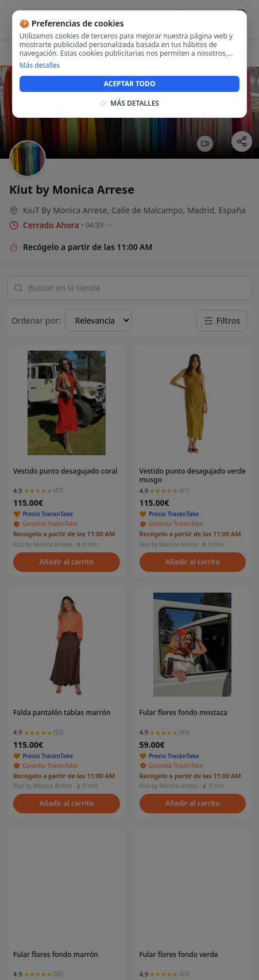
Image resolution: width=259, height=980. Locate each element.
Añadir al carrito (66, 562)
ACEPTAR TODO (130, 84)
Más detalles (40, 66)
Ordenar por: (36, 320)
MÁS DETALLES (129, 103)
